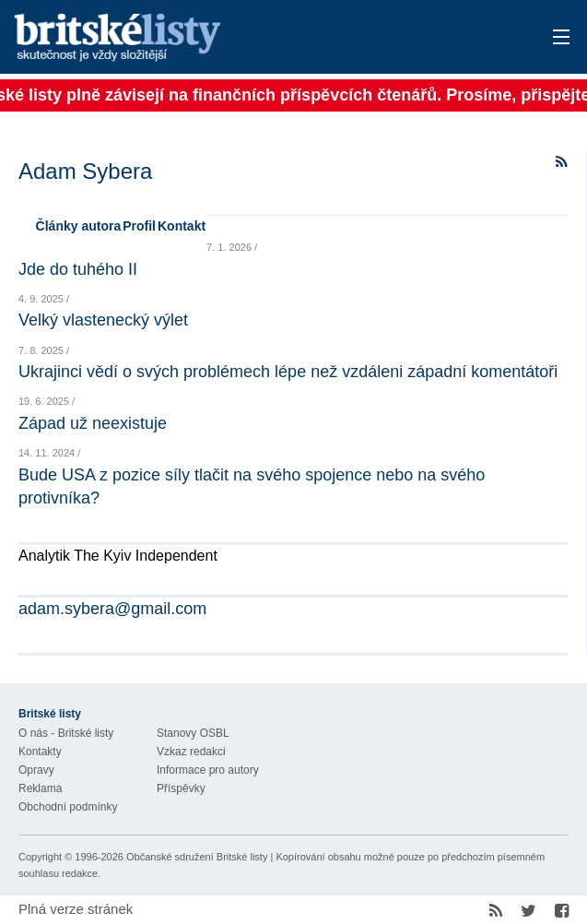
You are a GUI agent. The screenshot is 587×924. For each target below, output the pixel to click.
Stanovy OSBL (193, 733)
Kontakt (182, 226)
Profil (139, 226)
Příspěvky (181, 788)
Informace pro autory (208, 770)
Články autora (79, 226)
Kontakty (40, 752)
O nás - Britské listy (66, 733)
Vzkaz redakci (191, 752)
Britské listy (233, 38)
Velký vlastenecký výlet (103, 320)
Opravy (36, 770)
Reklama (40, 788)
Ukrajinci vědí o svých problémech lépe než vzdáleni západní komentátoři (288, 372)
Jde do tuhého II (78, 269)
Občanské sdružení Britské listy (197, 857)
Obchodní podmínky (68, 807)
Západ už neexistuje (93, 423)
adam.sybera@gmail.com (112, 609)
